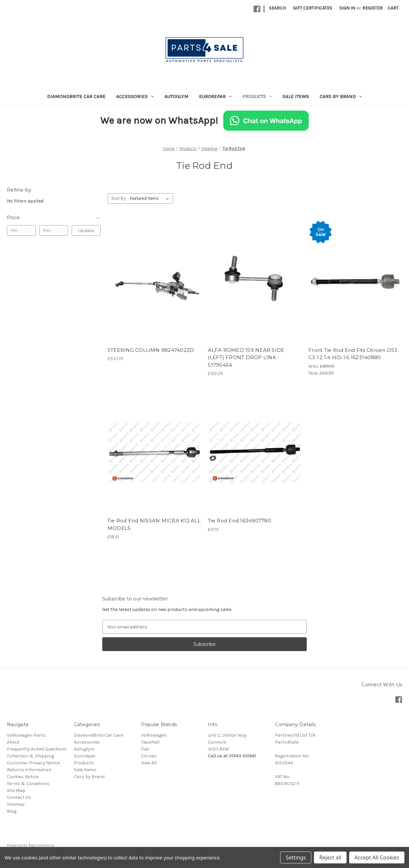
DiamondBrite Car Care (76, 96)
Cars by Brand (341, 96)
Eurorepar (215, 96)
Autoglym (176, 96)
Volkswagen (154, 735)
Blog (12, 811)
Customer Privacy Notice (33, 763)
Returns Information (29, 770)
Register (373, 8)
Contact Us (19, 797)
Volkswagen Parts (26, 735)
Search (277, 8)
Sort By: (119, 198)
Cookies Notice (23, 777)
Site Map (16, 790)
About (13, 742)
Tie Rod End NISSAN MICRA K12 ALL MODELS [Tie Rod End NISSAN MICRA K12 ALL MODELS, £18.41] (154, 524)
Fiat (145, 749)
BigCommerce (41, 845)
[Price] (54, 218)
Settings (296, 857)
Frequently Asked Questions (37, 749)
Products (257, 96)
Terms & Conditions (28, 784)
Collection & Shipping (30, 756)
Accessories (135, 96)
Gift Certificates (313, 8)
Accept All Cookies (377, 857)
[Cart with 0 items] (393, 8)
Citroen (149, 756)
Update (86, 230)
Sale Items (296, 96)
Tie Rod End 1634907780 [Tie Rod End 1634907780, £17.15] (240, 521)
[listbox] (151, 198)
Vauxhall (150, 742)
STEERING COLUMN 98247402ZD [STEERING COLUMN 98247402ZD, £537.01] (151, 350)
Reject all (330, 857)
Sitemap (16, 804)
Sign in (347, 8)
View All (149, 763)
